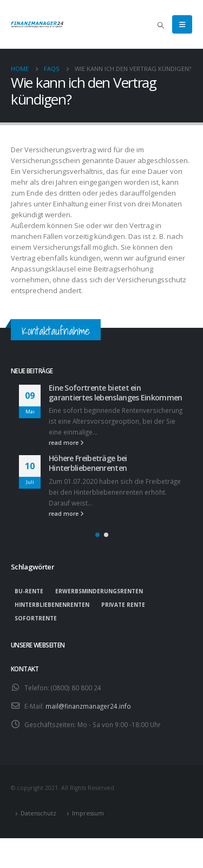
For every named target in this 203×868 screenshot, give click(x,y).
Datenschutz (38, 813)
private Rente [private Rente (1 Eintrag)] (123, 605)
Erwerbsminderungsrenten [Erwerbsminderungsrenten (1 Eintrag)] (99, 591)
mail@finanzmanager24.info (88, 706)
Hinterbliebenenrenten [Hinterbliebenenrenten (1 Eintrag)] (52, 605)
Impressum (88, 813)
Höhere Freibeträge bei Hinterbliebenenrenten (88, 463)
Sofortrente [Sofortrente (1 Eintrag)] (36, 618)
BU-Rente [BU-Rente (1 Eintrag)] (29, 591)
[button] (97, 535)
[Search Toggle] (161, 25)
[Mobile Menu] (182, 24)
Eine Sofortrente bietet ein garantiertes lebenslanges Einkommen (115, 393)
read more (66, 443)
